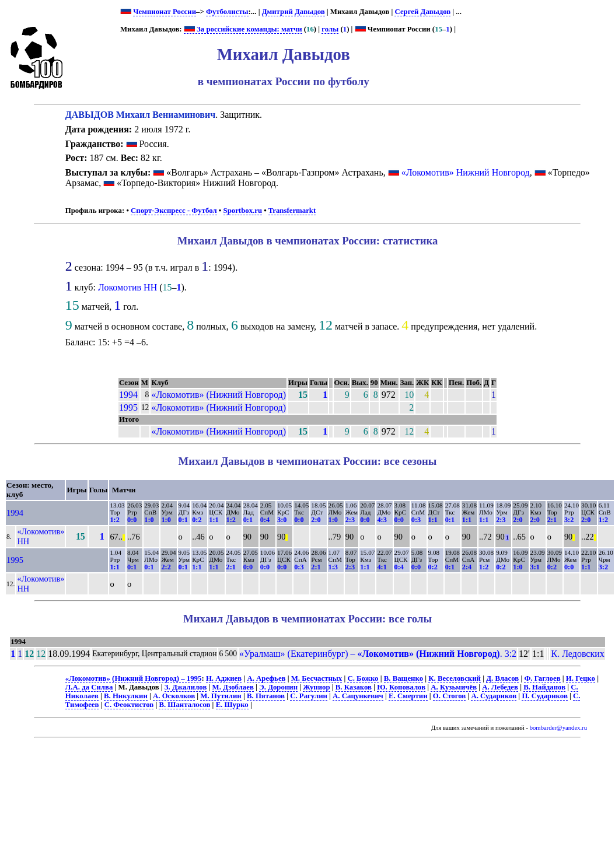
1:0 (149, 520)
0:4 (265, 520)
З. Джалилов (186, 687)
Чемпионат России (165, 12)
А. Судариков (494, 696)
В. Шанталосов (184, 705)
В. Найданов (544, 687)
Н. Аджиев (224, 678)
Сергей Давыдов (422, 12)
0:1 (183, 520)
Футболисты (227, 12)
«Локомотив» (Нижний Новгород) (219, 395)
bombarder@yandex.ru (558, 728)
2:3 (350, 520)
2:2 (166, 567)
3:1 (535, 567)
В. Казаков (354, 687)
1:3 (333, 567)
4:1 (382, 567)
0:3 (416, 520)
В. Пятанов (266, 696)
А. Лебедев (500, 687)
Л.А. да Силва (89, 687)
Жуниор (316, 687)
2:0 (316, 520)
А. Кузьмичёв (454, 687)
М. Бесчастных (317, 678)
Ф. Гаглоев (542, 678)
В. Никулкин (126, 696)
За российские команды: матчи (243, 29)
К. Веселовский (455, 678)
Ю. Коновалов (401, 687)
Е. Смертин (408, 696)
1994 (128, 395)
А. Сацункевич (358, 696)
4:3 (382, 520)
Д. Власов (502, 678)
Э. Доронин (278, 687)
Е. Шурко (232, 705)
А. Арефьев (266, 678)
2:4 (467, 567)
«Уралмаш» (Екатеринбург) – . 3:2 (378, 654)
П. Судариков (544, 696)
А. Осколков (174, 696)
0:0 (132, 520)
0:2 (197, 520)
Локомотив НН (127, 287)
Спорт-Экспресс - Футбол (174, 211)
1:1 (214, 520)
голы (330, 29)
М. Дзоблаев (233, 687)
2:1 (552, 520)
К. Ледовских (577, 654)
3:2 (569, 520)
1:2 (114, 520)
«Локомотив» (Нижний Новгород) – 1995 (134, 678)
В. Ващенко (403, 678)
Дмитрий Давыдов (293, 12)
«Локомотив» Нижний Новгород (466, 172)
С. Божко (363, 678)
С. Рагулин (309, 696)
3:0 (282, 520)
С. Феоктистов (129, 705)
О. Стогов (449, 696)
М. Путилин (221, 696)
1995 (128, 407)
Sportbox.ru (243, 211)
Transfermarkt (292, 211)
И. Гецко (581, 678)
